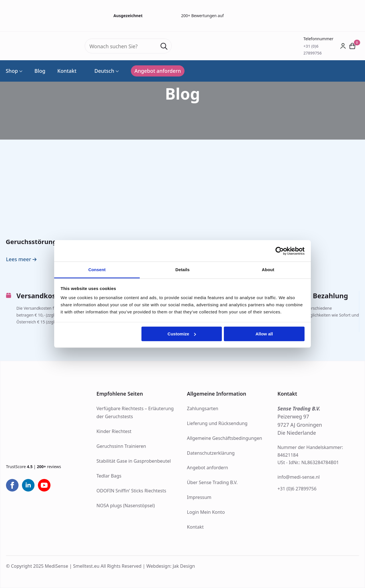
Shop (12, 71)
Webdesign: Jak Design (171, 566)
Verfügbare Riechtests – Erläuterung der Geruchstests (135, 413)
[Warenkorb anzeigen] (353, 46)
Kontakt (67, 71)
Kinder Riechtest (114, 431)
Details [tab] (182, 270)
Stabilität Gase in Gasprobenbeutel (134, 461)
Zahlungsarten (203, 408)
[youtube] (44, 485)
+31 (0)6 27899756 (297, 489)
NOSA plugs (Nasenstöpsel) (125, 506)
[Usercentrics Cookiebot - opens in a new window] (280, 251)
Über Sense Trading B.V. (212, 482)
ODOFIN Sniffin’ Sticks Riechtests (131, 491)
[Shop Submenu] (20, 71)
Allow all (264, 334)
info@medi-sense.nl (299, 477)
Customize (182, 334)
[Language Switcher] (117, 71)
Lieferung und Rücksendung (217, 423)
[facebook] (12, 485)
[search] (164, 46)
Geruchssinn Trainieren (121, 446)
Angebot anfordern (208, 468)
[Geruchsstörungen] (62, 200)
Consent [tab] (97, 270)
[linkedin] (28, 485)
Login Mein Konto (206, 512)
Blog (40, 71)
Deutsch (101, 71)
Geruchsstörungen (35, 242)
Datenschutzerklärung (211, 453)
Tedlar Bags (109, 476)
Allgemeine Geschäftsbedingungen (225, 438)
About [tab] (268, 270)
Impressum (199, 497)
